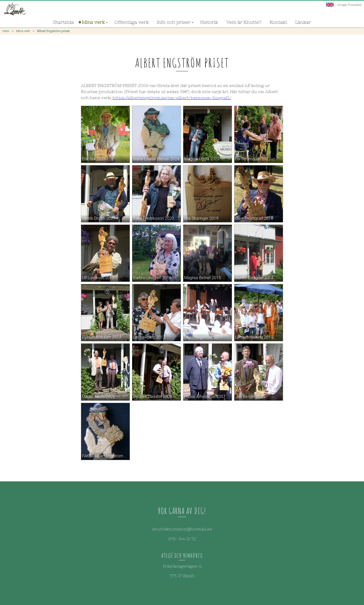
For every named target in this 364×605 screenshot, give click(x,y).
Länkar (303, 22)
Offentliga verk (132, 22)
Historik (209, 22)
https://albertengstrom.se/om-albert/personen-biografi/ (172, 98)
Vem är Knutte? (244, 22)
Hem (6, 31)
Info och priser (174, 22)
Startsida (63, 22)
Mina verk (93, 22)
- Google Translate (344, 5)
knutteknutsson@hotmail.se (182, 529)
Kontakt (278, 22)
